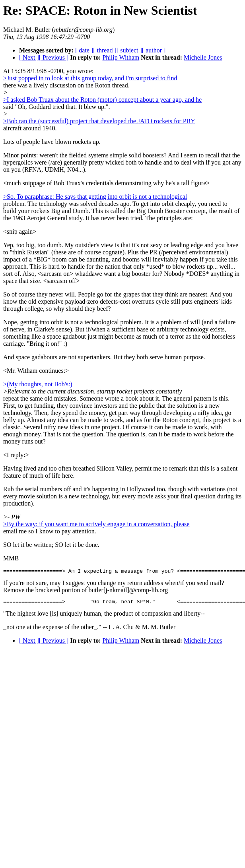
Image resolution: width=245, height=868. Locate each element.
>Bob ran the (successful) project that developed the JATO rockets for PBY (99, 121)
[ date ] (84, 50)
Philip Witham (121, 57)
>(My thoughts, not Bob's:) (38, 384)
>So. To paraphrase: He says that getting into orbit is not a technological (95, 197)
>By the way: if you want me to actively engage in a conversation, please (96, 524)
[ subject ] (129, 50)
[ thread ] (105, 50)
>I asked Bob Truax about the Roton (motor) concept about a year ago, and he (102, 100)
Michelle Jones (203, 57)
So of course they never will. (40, 294)
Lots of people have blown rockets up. (52, 142)
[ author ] (154, 50)
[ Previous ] (54, 57)
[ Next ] (29, 57)
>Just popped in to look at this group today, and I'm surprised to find (90, 78)
